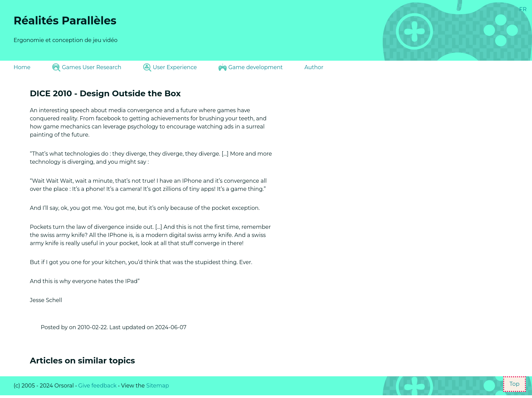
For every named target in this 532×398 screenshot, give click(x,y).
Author (314, 67)
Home (22, 67)
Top (515, 384)
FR (523, 9)
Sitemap (158, 386)
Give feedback (98, 386)
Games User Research (87, 67)
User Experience (170, 67)
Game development (251, 67)
